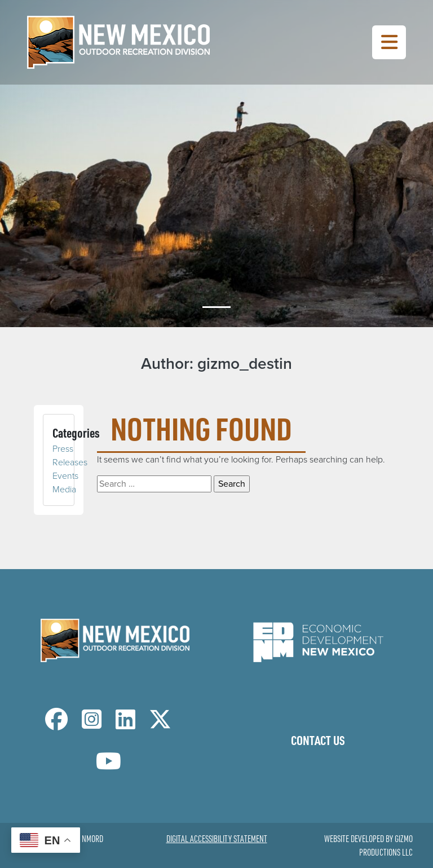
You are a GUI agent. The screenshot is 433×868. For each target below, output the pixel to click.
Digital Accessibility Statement (217, 839)
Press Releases (70, 455)
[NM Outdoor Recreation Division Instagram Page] (92, 724)
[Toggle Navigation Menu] (389, 42)
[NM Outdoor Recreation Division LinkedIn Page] (125, 724)
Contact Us (318, 740)
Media (64, 489)
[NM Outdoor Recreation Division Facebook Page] (56, 724)
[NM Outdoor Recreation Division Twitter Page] (160, 724)
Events (65, 476)
